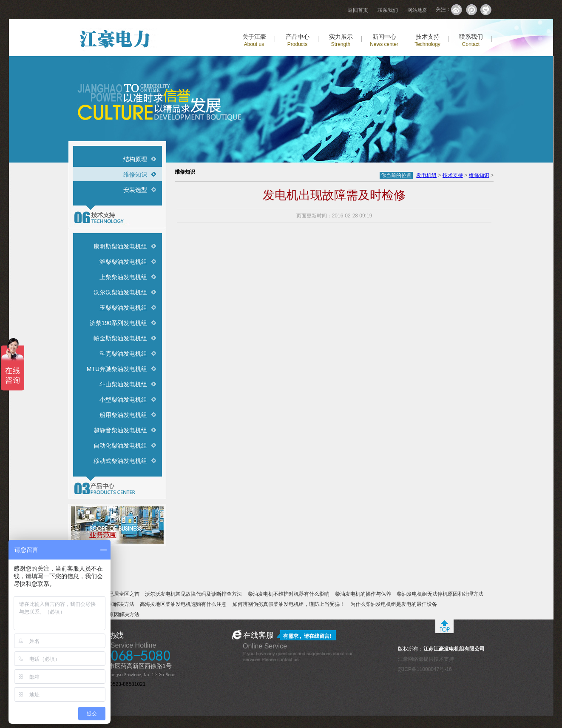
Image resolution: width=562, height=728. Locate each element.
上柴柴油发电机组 (123, 277)
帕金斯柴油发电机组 (120, 338)
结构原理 (135, 159)
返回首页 (358, 10)
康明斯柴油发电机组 (120, 246)
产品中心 (298, 40)
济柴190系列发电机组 (118, 323)
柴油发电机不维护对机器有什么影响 (289, 594)
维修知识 (135, 174)
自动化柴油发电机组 (120, 445)
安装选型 (135, 190)
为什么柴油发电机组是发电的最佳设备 (394, 604)
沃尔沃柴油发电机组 (120, 292)
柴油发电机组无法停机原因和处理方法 (440, 594)
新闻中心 (384, 40)
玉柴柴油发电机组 (123, 308)
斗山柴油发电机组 (123, 384)
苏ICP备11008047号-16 (425, 669)
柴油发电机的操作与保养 (363, 594)
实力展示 (341, 40)
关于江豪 (254, 40)
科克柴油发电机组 (123, 354)
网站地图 (417, 10)
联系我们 (388, 10)
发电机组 (426, 175)
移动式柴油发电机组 (120, 461)
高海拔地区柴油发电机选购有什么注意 (183, 604)
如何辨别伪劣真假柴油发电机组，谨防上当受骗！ (289, 604)
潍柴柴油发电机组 (123, 262)
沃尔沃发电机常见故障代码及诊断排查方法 (193, 594)
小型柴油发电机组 (123, 400)
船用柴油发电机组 (123, 415)
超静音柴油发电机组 (120, 430)
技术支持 (427, 40)
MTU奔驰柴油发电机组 (117, 369)
